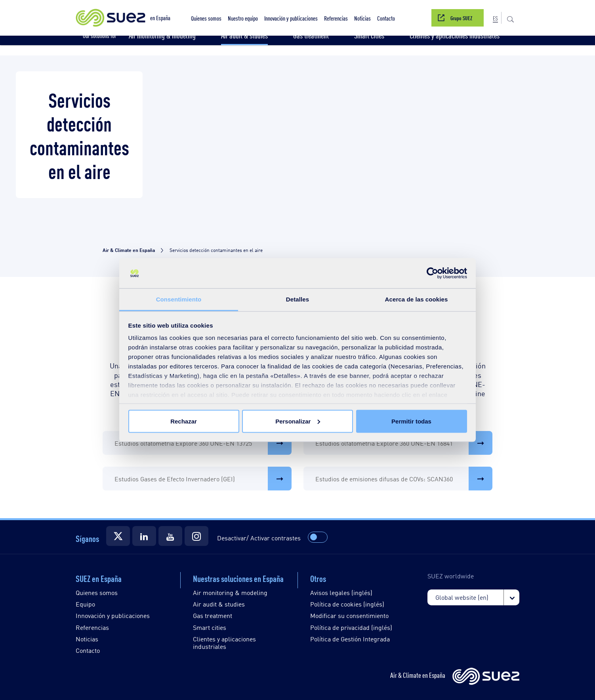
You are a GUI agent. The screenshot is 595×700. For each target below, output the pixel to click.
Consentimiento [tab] (179, 299)
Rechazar (184, 421)
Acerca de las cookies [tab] (417, 299)
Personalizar (298, 421)
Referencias (92, 627)
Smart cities (210, 627)
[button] (495, 18)
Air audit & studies (219, 604)
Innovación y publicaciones (113, 615)
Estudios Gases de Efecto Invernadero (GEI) (203, 479)
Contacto (88, 650)
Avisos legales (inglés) (341, 592)
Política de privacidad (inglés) (351, 627)
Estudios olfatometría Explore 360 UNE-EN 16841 (404, 443)
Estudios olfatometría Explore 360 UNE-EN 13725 (203, 443)
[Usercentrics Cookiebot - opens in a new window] (432, 273)
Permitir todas (411, 421)
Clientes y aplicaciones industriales (224, 643)
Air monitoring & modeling (230, 592)
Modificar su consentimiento (349, 615)
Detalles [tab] (297, 299)
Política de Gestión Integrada (350, 639)
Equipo (85, 604)
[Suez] (118, 536)
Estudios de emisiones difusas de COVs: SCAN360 (404, 479)
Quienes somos (97, 592)
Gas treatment (213, 615)
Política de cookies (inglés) (347, 604)
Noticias (87, 639)
